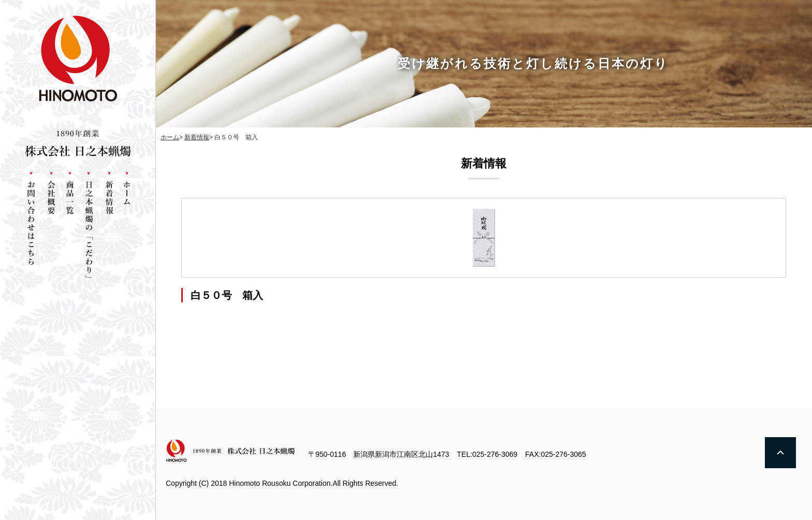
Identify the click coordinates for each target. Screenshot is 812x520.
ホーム (170, 137)
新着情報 (197, 137)
